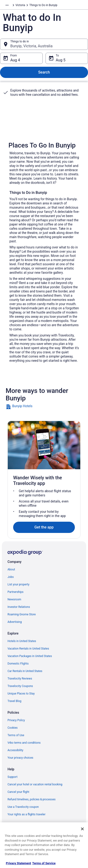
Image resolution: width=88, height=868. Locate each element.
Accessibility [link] (15, 750)
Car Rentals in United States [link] (25, 671)
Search (44, 72)
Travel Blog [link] (14, 701)
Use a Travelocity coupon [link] (23, 807)
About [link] (11, 569)
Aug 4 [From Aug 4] (15, 60)
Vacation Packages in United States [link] (30, 656)
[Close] (82, 829)
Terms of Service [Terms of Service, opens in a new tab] (44, 863)
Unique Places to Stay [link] (21, 694)
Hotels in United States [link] (22, 641)
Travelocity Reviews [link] (20, 679)
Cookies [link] (13, 728)
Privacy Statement (18, 863)
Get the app (44, 527)
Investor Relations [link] (19, 607)
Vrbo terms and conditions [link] (24, 743)
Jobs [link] (11, 577)
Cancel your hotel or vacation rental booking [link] (35, 784)
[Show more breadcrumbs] (7, 5)
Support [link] (12, 777)
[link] (44, 407)
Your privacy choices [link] (20, 758)
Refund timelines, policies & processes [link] (32, 799)
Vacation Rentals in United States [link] (28, 649)
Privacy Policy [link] (16, 720)
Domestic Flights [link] (18, 664)
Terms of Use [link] (16, 735)
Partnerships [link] (15, 592)
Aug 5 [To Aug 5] (61, 60)
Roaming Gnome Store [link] (22, 614)
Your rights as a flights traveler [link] (27, 814)
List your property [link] (18, 584)
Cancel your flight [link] (18, 792)
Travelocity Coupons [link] (20, 686)
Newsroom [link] (14, 599)
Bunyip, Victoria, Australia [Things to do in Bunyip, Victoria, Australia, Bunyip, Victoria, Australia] (31, 46)
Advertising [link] (15, 622)
